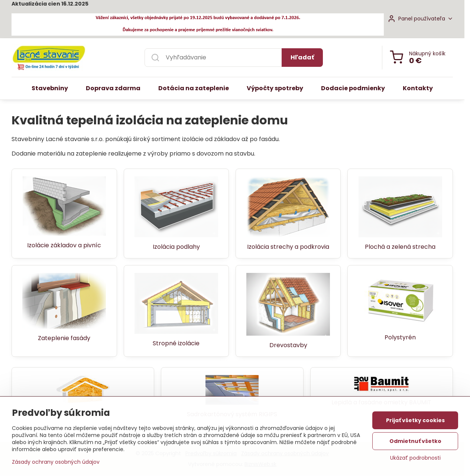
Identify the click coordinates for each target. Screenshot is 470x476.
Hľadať (302, 57)
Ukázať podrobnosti (415, 458)
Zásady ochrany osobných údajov (56, 462)
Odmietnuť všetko (415, 441)
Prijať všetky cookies (415, 420)
